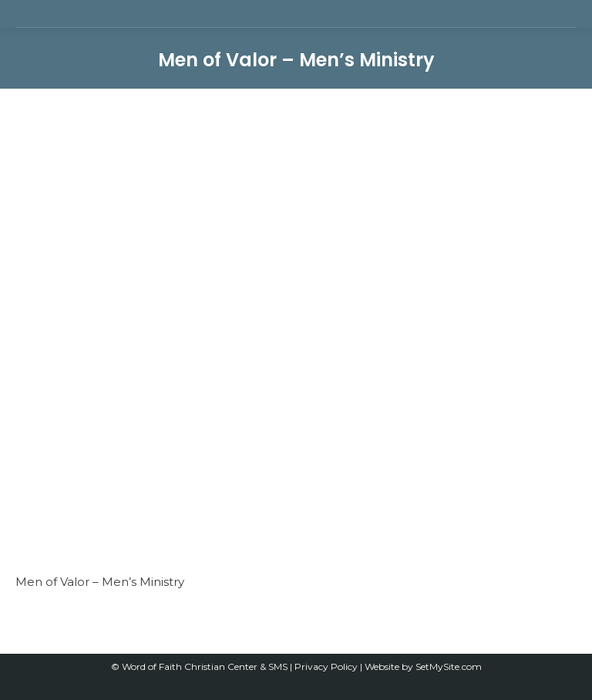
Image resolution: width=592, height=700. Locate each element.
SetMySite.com (449, 666)
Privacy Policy (327, 666)
